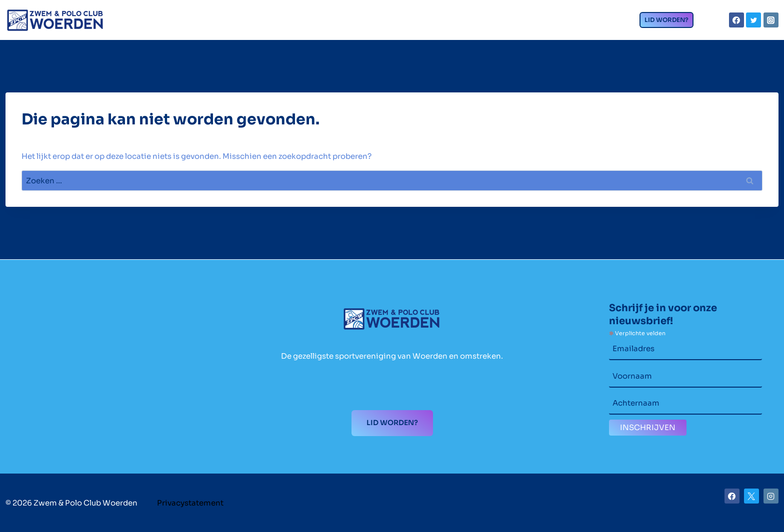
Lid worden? (666, 20)
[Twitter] (753, 20)
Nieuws (521, 25)
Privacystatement (190, 503)
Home (179, 25)
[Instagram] (771, 20)
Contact (584, 22)
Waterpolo (452, 22)
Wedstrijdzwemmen (348, 22)
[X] (751, 496)
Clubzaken (243, 22)
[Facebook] (736, 20)
